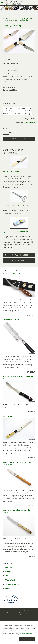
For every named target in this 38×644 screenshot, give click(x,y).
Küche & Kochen (25, 18)
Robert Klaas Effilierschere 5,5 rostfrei (16, 206)
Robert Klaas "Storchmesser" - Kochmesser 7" (18, 377)
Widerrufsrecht (11, 580)
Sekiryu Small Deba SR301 (12, 171)
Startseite (15, 18)
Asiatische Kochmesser (11, 20)
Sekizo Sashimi (8, 416)
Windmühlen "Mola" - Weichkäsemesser (17, 274)
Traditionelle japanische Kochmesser (15, 21)
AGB (7, 576)
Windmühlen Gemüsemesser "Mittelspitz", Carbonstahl (18, 463)
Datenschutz (10, 571)
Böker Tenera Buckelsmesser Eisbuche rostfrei (17, 511)
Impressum (9, 567)
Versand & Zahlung (29, 122)
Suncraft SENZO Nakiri (11, 320)
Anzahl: (5, 129)
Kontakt (8, 589)
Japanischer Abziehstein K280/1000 (16, 232)
